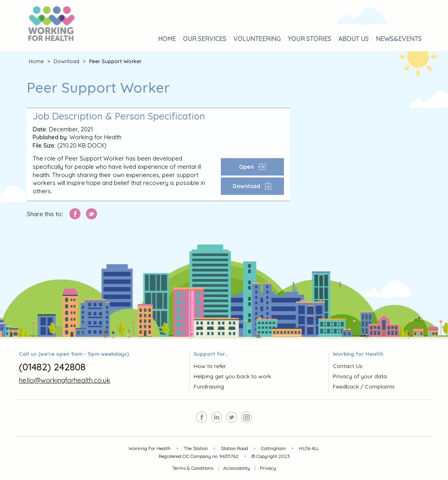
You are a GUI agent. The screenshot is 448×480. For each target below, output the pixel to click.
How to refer (210, 366)
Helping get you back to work (232, 376)
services (205, 39)
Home (167, 39)
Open (252, 167)
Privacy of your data (360, 376)
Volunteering (257, 39)
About (354, 39)
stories (310, 39)
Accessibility (237, 468)
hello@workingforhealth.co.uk (65, 380)
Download (66, 61)
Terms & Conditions (193, 468)
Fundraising (209, 387)
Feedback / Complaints (364, 387)
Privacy (268, 468)
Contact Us (348, 366)
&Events (399, 39)
